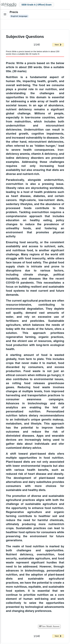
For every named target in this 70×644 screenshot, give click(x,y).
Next (58, 45)
